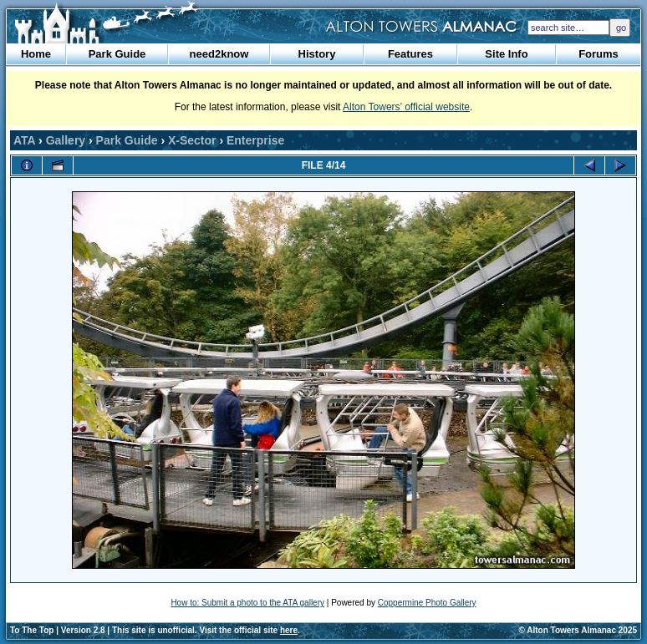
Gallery (66, 140)
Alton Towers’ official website (406, 107)
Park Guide (117, 54)
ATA (24, 140)
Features (410, 54)
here (289, 630)
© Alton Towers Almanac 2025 (578, 630)
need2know (219, 54)
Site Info (506, 54)
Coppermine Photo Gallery (427, 603)
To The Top (32, 630)
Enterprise (255, 140)
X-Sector (192, 140)
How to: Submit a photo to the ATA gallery (247, 603)
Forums (599, 54)
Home (36, 54)
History (317, 54)
